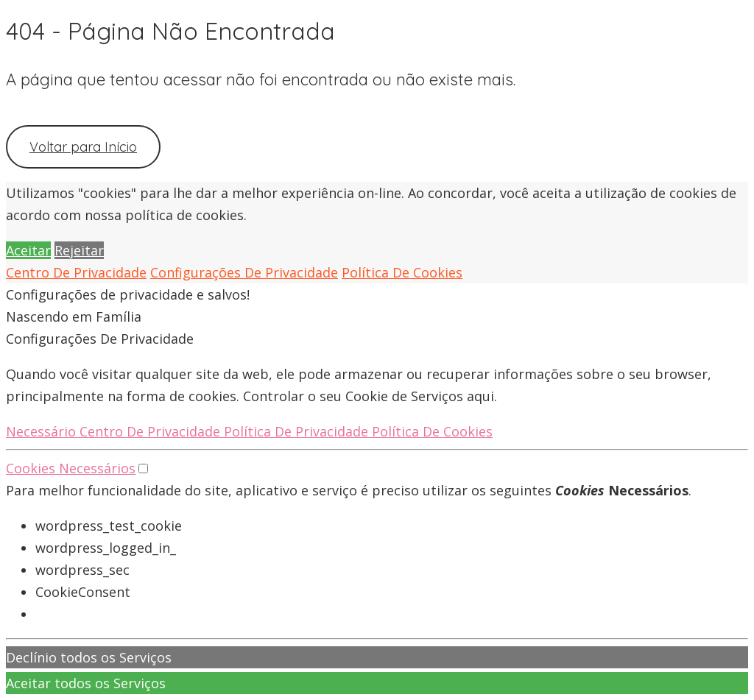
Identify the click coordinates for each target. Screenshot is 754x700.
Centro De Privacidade (76, 272)
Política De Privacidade (298, 431)
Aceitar (28, 250)
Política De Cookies (402, 272)
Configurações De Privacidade (244, 272)
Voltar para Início (83, 147)
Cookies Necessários (71, 468)
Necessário (43, 431)
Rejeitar (79, 250)
